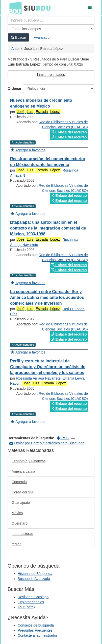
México (17, 513)
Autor (16, 49)
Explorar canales (31, 602)
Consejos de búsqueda (36, 625)
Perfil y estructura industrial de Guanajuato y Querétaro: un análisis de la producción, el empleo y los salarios (48, 367)
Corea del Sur (22, 492)
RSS (63, 438)
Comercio (19, 482)
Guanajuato (21, 503)
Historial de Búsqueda (35, 574)
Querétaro (20, 523)
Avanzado (42, 37)
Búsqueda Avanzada (34, 579)
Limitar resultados (51, 75)
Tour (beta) (26, 607)
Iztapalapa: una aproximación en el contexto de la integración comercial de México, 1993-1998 (48, 228)
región (17, 544)
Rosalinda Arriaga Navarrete (38, 378)
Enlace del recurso (69, 132)
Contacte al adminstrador (37, 635)
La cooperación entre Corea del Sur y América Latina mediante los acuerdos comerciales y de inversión (47, 297)
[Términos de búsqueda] (51, 20)
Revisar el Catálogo (33, 597)
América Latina (23, 471)
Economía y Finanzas (29, 461)
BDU (14, 8)
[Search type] (51, 29)
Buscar (18, 37)
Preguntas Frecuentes (35, 630)
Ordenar (14, 89)
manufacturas (22, 534)
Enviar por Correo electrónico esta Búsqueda (47, 443)
